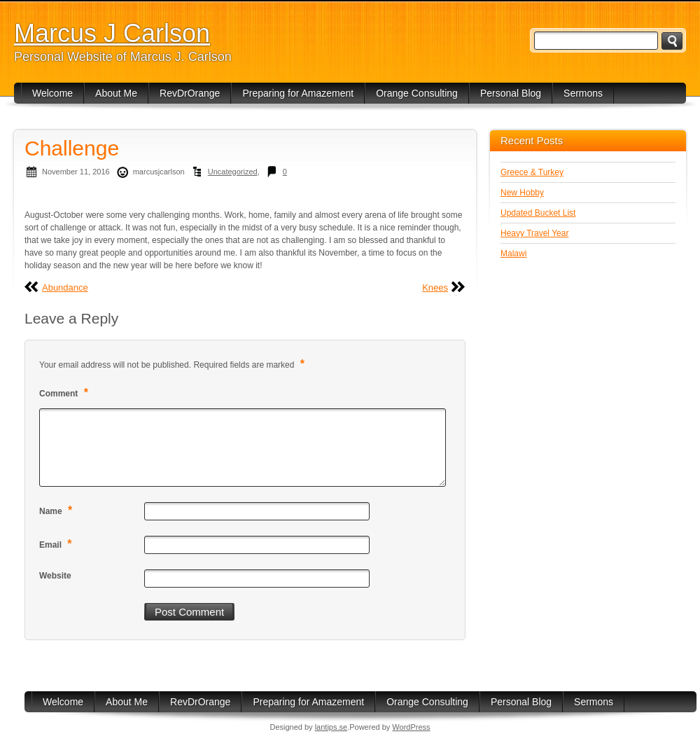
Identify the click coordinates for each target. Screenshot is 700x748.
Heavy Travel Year (534, 233)
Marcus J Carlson (112, 33)
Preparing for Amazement (298, 93)
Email (57, 544)
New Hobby (522, 193)
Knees (435, 288)
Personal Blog (511, 93)
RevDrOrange (190, 93)
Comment (65, 393)
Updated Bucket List (538, 213)
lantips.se (331, 727)
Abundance (65, 288)
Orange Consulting (417, 93)
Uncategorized (233, 172)
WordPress (411, 727)
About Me (116, 93)
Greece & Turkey (532, 172)
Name (57, 510)
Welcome (52, 93)
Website (55, 576)
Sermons (583, 93)
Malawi (513, 254)
